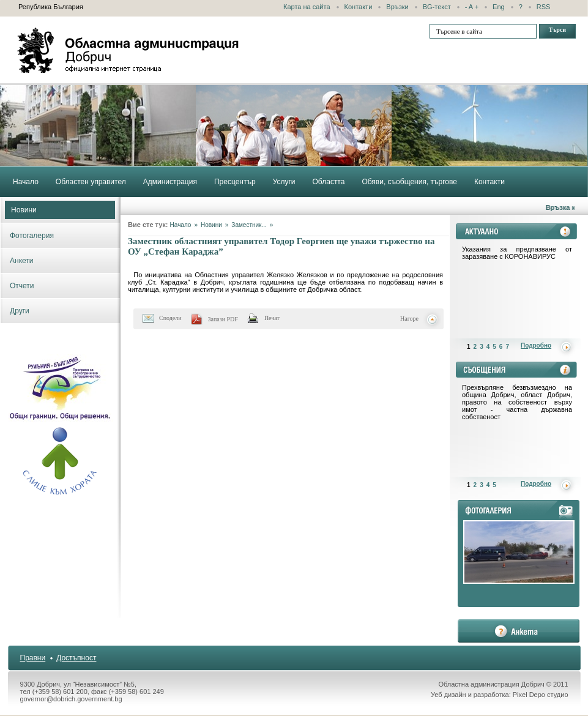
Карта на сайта (307, 7)
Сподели (170, 318)
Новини (24, 210)
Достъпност (76, 658)
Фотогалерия (32, 236)
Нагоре (409, 319)
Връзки (397, 7)
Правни (33, 658)
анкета (519, 631)
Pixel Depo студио (541, 695)
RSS (544, 7)
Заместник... (249, 225)
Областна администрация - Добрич (128, 50)
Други (20, 311)
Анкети (22, 261)
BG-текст (437, 7)
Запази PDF (223, 319)
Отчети (22, 286)
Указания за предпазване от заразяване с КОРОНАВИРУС (517, 253)
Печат (272, 318)
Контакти (359, 7)
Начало (181, 225)
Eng (499, 7)
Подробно (536, 345)
